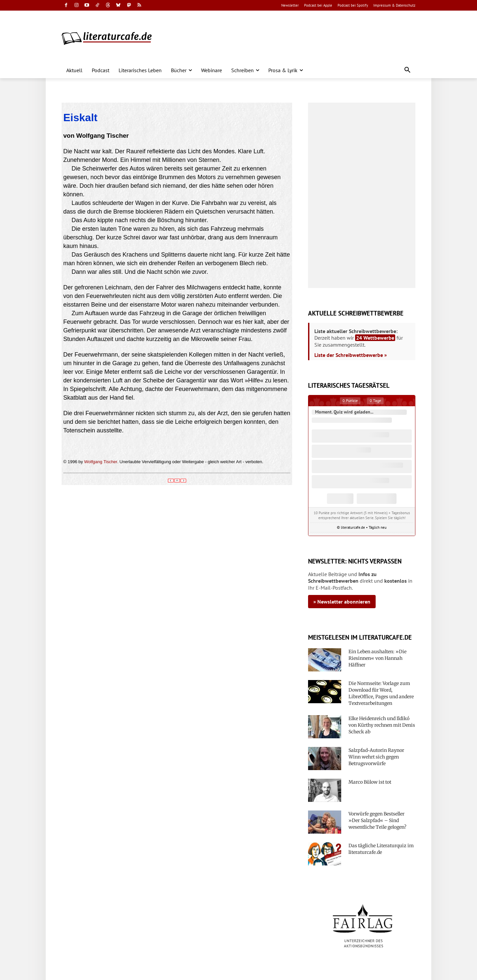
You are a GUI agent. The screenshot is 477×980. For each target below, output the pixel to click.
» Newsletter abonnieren (342, 602)
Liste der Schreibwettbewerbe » (351, 355)
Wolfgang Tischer (101, 462)
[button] (407, 70)
